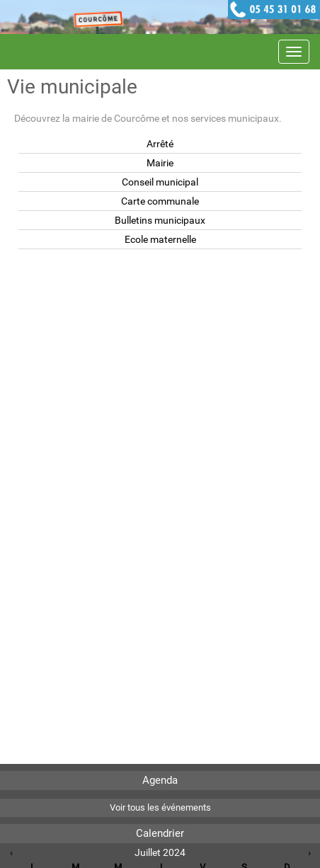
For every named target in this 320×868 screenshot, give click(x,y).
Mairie (160, 163)
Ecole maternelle (160, 239)
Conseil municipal (160, 182)
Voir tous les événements (160, 807)
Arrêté (160, 144)
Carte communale (160, 201)
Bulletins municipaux (160, 220)
